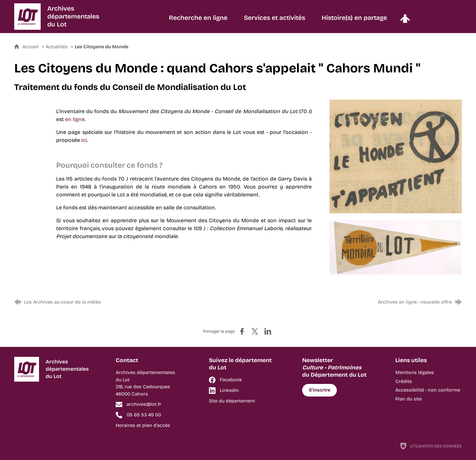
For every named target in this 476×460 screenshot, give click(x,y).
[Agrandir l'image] (396, 156)
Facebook (231, 380)
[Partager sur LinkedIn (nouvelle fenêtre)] (268, 331)
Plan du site (409, 399)
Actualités (57, 47)
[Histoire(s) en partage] (354, 21)
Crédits (404, 381)
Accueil (31, 47)
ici (84, 140)
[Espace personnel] (405, 21)
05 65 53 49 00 (144, 415)
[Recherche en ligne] (198, 21)
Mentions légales (415, 373)
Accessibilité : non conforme (428, 390)
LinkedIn (229, 390)
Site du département (232, 401)
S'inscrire (319, 390)
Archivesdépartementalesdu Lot (73, 16)
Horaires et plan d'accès (143, 425)
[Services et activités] (275, 21)
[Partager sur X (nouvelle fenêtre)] (255, 331)
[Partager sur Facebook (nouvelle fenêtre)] (242, 331)
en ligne (75, 119)
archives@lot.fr (144, 404)
